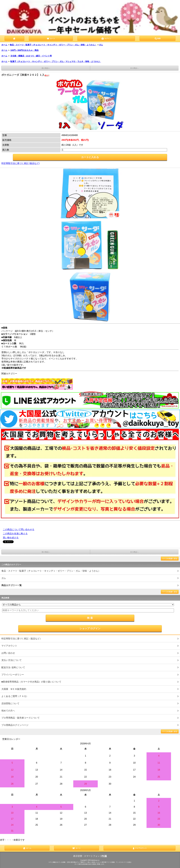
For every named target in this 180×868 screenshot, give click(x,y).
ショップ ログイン (90, 628)
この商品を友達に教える (15, 534)
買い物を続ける (11, 538)
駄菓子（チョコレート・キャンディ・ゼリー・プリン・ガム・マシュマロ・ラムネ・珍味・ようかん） (56, 61)
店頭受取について (10, 703)
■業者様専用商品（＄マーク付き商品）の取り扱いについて (31, 682)
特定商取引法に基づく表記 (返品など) (20, 163)
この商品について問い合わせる (19, 529)
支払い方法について (12, 660)
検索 (157, 38)
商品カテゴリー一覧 (12, 585)
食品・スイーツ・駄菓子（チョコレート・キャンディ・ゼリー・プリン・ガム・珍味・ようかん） (53, 45)
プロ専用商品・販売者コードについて (21, 718)
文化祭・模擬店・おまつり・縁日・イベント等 (31, 56)
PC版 (104, 856)
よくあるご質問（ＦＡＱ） (15, 696)
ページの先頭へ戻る (170, 559)
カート (51, 38)
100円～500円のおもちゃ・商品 (25, 50)
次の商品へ (134, 68)
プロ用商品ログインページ (15, 725)
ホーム (4, 45)
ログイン (106, 38)
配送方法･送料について (13, 667)
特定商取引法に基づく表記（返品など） (22, 639)
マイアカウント (9, 646)
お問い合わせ (8, 653)
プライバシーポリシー (13, 675)
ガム (101, 45)
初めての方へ (8, 711)
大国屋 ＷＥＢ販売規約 (14, 689)
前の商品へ (46, 68)
